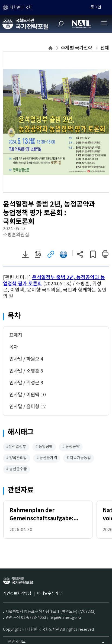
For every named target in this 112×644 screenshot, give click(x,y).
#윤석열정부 (16, 447)
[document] (56, 287)
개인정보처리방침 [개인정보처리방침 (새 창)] (17, 594)
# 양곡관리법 (17, 459)
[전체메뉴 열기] (104, 23)
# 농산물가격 (47, 459)
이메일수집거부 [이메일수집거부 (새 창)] (49, 594)
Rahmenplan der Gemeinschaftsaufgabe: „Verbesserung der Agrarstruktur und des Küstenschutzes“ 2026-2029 (47, 516)
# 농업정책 (44, 447)
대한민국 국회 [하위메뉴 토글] (21, 8)
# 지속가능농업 (79, 459)
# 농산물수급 (17, 470)
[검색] (61, 24)
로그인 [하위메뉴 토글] (96, 7)
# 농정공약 (71, 447)
